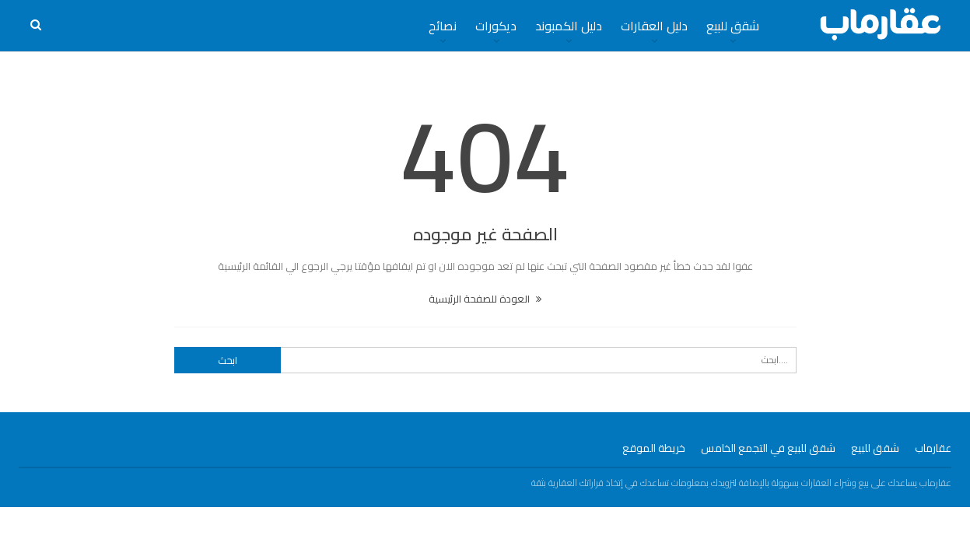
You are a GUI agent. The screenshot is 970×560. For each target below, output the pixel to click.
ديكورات (496, 26)
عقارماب (933, 448)
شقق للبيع (733, 26)
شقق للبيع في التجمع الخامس (768, 448)
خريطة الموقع (654, 448)
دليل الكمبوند (569, 26)
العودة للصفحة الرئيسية (485, 299)
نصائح (443, 26)
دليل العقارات (654, 26)
